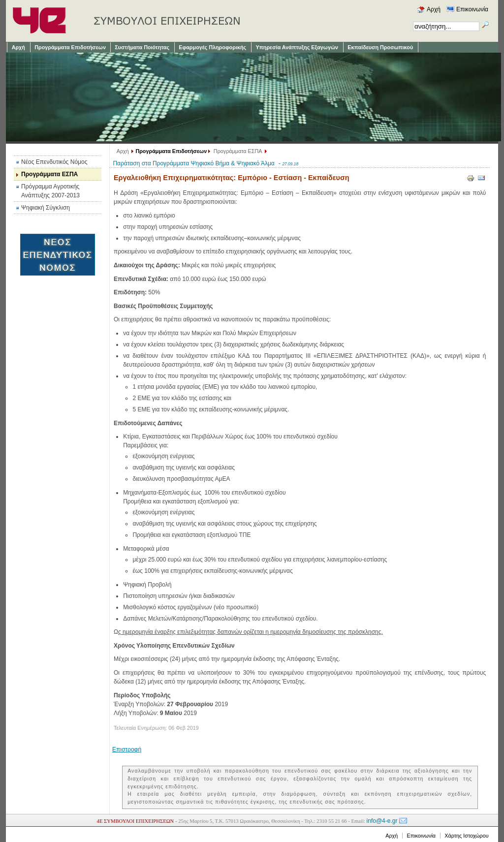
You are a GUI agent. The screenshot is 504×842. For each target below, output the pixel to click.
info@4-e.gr (382, 821)
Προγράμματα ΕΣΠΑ (238, 151)
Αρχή (123, 151)
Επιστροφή (127, 749)
